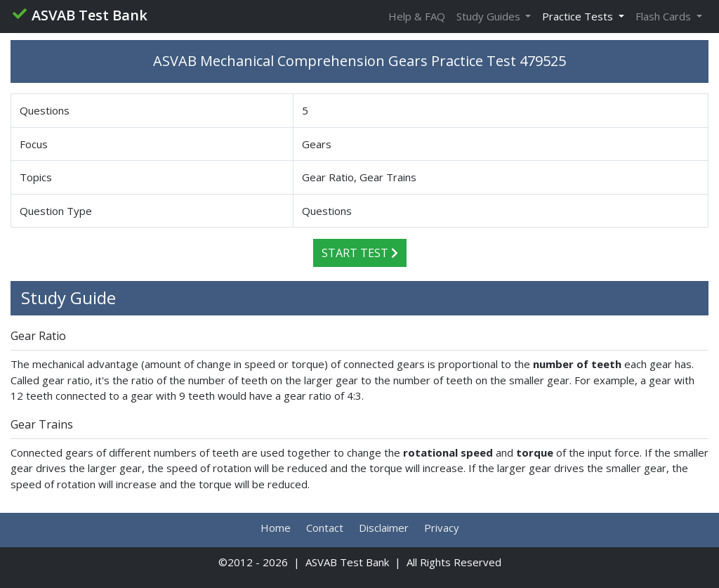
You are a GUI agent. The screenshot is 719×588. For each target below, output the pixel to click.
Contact (325, 528)
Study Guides (490, 16)
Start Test (360, 253)
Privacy (442, 528)
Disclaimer (384, 528)
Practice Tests (579, 16)
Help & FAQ (417, 16)
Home (276, 528)
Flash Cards (665, 16)
